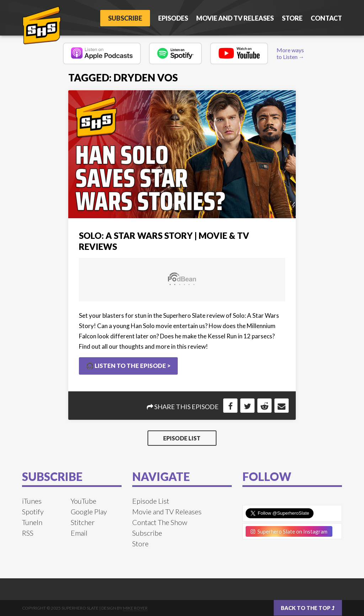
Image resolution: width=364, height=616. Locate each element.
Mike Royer (135, 608)
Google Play (89, 511)
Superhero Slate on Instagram (289, 531)
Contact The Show (160, 522)
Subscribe (125, 18)
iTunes (32, 501)
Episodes (173, 18)
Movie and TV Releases (235, 18)
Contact (326, 18)
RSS (28, 533)
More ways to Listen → (290, 53)
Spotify (33, 511)
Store (292, 18)
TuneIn (32, 522)
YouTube (84, 501)
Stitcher (83, 522)
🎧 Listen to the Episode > (128, 366)
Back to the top (308, 608)
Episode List (182, 438)
